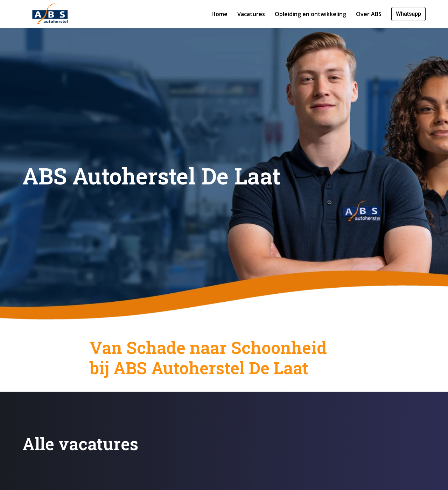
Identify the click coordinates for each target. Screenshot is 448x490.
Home (219, 14)
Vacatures (251, 14)
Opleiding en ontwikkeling (310, 14)
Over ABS (369, 14)
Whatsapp (408, 14)
